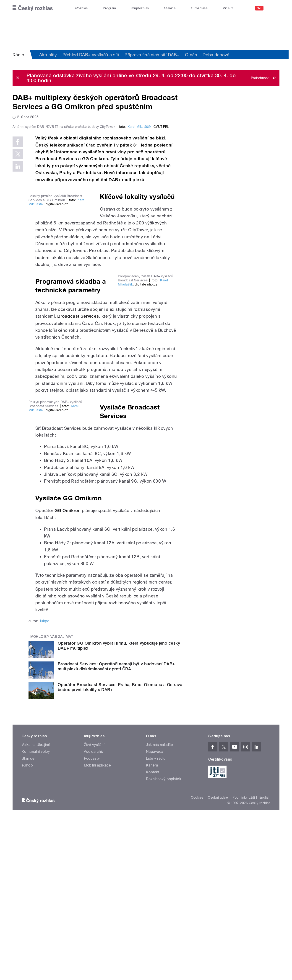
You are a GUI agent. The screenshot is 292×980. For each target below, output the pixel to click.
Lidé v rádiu (156, 918)
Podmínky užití (244, 957)
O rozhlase (199, 8)
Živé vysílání (94, 904)
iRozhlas (81, 8)
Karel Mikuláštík (139, 224)
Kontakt (153, 931)
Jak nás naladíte (160, 904)
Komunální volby (36, 911)
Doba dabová (216, 55)
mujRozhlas (140, 8)
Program (109, 8)
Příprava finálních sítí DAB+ (152, 55)
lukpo (45, 780)
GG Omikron (68, 670)
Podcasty (92, 918)
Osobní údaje (218, 957)
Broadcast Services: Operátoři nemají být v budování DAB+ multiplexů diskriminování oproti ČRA (116, 825)
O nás (191, 55)
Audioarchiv (94, 911)
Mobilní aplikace (98, 925)
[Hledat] (273, 8)
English (265, 957)
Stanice (170, 8)
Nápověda (155, 911)
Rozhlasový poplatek (164, 938)
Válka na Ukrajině (36, 904)
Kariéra (152, 925)
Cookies (197, 957)
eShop (27, 925)
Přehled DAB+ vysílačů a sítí (91, 55)
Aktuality (48, 55)
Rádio (18, 55)
